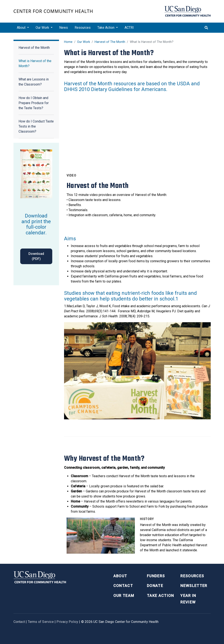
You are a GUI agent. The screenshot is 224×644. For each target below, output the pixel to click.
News (64, 28)
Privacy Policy (67, 622)
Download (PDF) (36, 256)
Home (68, 42)
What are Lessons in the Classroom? (34, 82)
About (120, 576)
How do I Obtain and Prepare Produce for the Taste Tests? (34, 103)
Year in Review (188, 599)
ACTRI (129, 28)
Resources (83, 28)
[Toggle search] (206, 28)
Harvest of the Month (34, 48)
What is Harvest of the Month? (35, 63)
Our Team (124, 596)
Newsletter (194, 586)
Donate (155, 586)
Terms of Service (41, 622)
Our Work (84, 42)
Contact (123, 586)
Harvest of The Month (110, 42)
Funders (156, 576)
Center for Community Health (53, 11)
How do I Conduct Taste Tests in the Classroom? (36, 126)
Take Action (160, 596)
